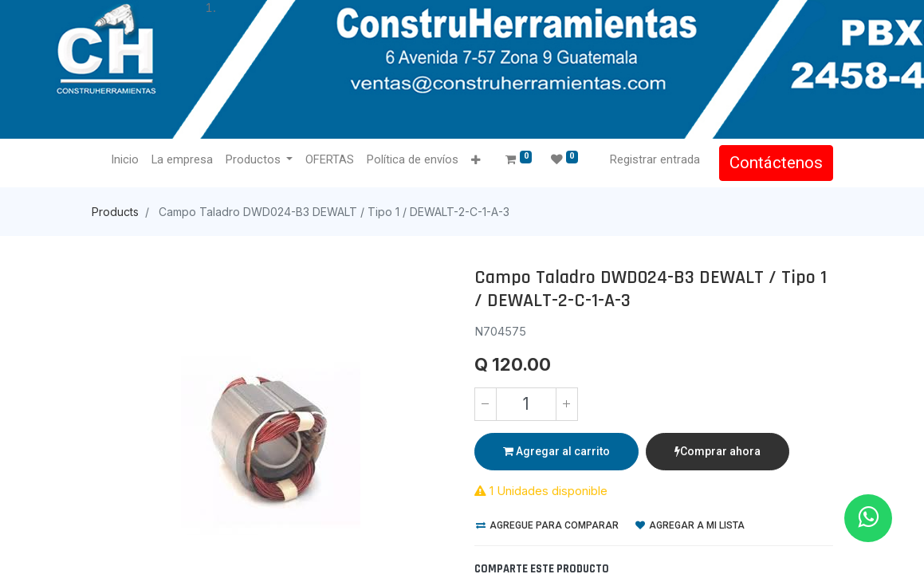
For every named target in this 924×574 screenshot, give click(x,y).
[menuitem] (125, 160)
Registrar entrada (655, 159)
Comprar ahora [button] (718, 451)
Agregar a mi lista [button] (690, 525)
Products (115, 212)
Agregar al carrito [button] (556, 451)
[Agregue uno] (567, 404)
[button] (476, 161)
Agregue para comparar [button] (547, 525)
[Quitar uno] (486, 404)
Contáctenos (776, 163)
